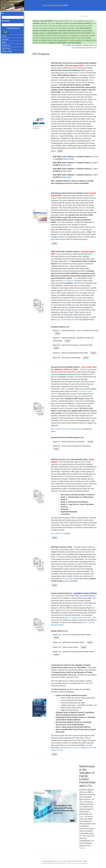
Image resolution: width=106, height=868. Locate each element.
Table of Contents (73, 748)
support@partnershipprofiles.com (84, 48)
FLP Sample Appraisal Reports (80, 618)
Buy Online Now (57, 239)
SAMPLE (82, 290)
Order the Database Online (53, 5)
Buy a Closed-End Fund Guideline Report (67, 429)
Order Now (69, 159)
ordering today (67, 579)
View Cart (84, 16)
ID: (2, 13)
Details (60, 151)
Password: (5, 21)
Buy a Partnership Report (67, 320)
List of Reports (68, 281)
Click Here (76, 230)
